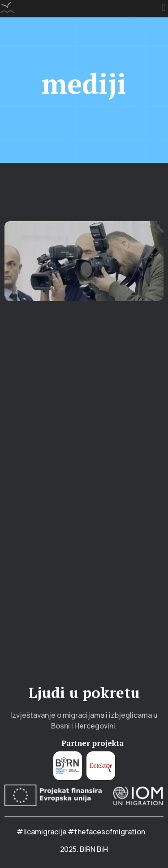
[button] (164, 7)
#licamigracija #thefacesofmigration (81, 832)
